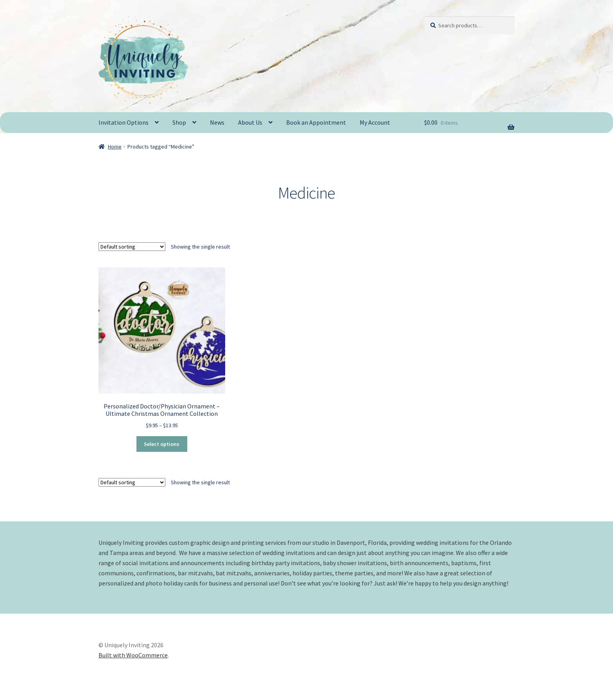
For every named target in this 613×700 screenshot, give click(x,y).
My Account (375, 122)
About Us (250, 122)
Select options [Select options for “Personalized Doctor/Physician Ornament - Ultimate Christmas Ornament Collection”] (162, 444)
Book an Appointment (316, 122)
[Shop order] (132, 247)
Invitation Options (124, 122)
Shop (179, 122)
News (217, 122)
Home (115, 147)
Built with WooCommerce (133, 655)
